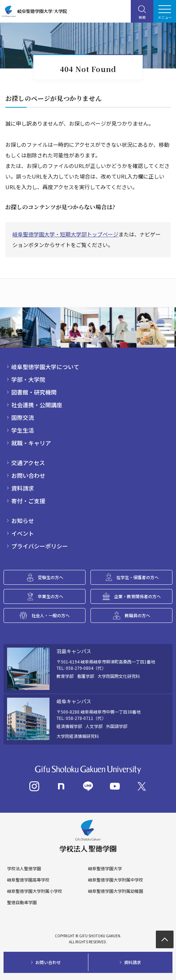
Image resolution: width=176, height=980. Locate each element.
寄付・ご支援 (28, 501)
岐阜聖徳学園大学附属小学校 (35, 891)
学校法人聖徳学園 (24, 868)
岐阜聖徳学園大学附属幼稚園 (116, 891)
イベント (23, 533)
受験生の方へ (51, 577)
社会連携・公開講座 (37, 405)
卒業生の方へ (51, 596)
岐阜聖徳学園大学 (105, 868)
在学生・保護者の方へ (137, 577)
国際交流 (23, 417)
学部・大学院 (28, 379)
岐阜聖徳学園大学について (45, 367)
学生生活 (23, 430)
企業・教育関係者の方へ (137, 596)
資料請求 (23, 488)
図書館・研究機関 (34, 392)
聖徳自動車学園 (22, 902)
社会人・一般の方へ (51, 615)
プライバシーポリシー (40, 546)
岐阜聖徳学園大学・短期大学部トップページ (65, 234)
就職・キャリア (31, 443)
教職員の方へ (137, 615)
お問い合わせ (28, 475)
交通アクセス (28, 463)
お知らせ (23, 521)
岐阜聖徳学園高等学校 (28, 880)
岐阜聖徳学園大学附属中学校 (116, 880)
